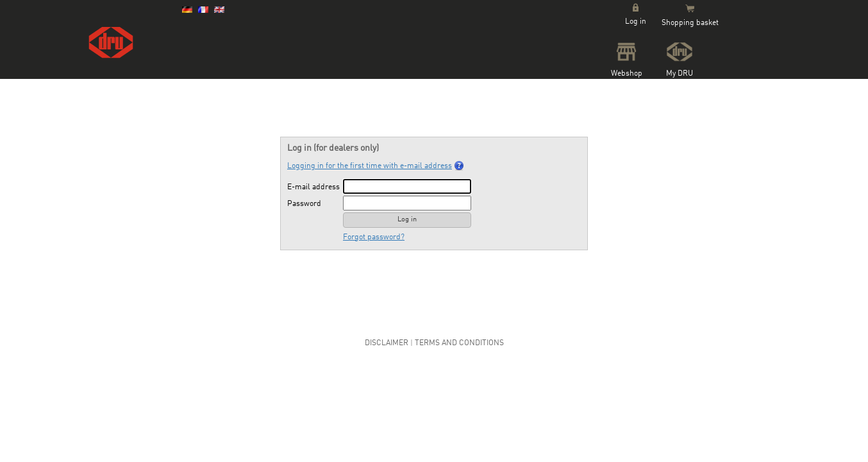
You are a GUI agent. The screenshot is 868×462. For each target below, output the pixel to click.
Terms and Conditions (459, 343)
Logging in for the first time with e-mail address (376, 166)
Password (304, 204)
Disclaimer (387, 343)
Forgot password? (374, 237)
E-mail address (313, 187)
